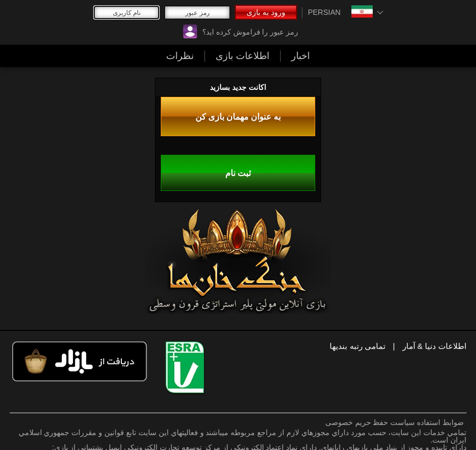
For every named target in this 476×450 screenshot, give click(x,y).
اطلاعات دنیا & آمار (435, 346)
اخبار (301, 56)
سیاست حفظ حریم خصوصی (370, 422)
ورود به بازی (266, 12)
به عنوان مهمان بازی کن (238, 116)
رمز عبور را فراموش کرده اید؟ (250, 32)
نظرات (180, 56)
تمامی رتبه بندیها (357, 346)
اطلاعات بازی (243, 56)
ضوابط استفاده (440, 422)
